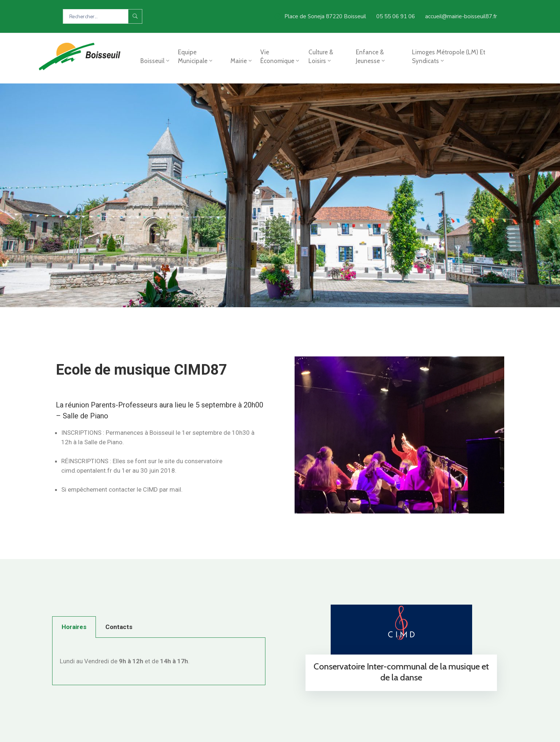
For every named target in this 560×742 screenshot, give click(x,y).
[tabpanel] (159, 662)
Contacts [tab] (119, 627)
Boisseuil (155, 61)
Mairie (242, 61)
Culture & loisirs (321, 56)
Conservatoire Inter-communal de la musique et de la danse (401, 672)
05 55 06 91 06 (396, 16)
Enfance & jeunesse (371, 56)
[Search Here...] (96, 16)
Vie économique (280, 56)
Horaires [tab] (74, 627)
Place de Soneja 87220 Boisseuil (325, 16)
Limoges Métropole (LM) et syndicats (449, 56)
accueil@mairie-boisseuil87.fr (461, 16)
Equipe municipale (196, 56)
